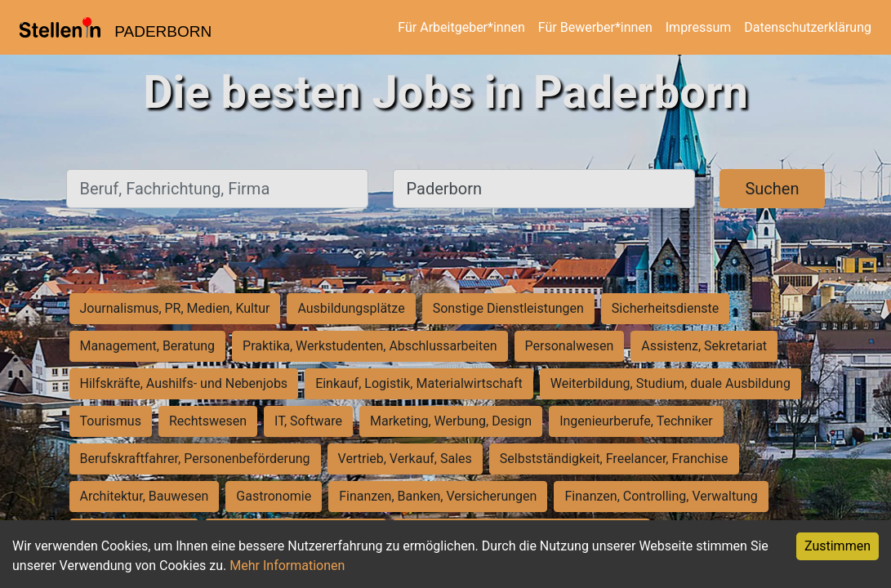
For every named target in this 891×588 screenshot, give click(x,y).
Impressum (699, 27)
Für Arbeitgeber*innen (461, 27)
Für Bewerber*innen (595, 27)
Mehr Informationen (287, 566)
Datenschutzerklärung (808, 27)
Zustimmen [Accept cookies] (838, 546)
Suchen (772, 189)
